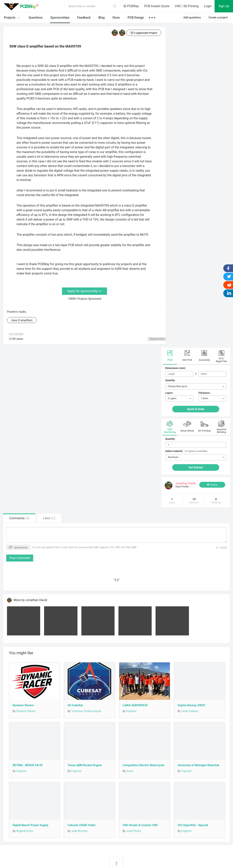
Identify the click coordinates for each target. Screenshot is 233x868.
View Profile (182, 487)
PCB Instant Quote (157, 6)
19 (194, 501)
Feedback (84, 18)
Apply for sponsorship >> (85, 291)
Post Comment (20, 558)
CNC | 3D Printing (187, 6)
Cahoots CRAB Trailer (82, 825)
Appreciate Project (142, 33)
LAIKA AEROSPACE (135, 705)
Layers (169, 393)
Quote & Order (196, 409)
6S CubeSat (75, 705)
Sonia (130, 771)
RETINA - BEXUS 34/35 (28, 765)
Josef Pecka (133, 831)
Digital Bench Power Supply (30, 825)
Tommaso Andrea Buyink (86, 711)
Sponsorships (60, 18)
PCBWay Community (22, 6)
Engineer (131, 711)
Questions (36, 18)
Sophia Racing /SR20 (191, 705)
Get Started (196, 467)
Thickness (204, 393)
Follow (214, 485)
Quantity (170, 380)
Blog (102, 18)
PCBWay (131, 6)
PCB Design (136, 18)
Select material (186, 451)
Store (116, 18)
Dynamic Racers (23, 705)
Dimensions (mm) (175, 368)
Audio (23, 312)
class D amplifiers (22, 320)
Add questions (192, 17)
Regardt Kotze (25, 831)
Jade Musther (80, 831)
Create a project (218, 17)
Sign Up (224, 6)
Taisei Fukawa (190, 711)
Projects (12, 18)
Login (208, 6)
